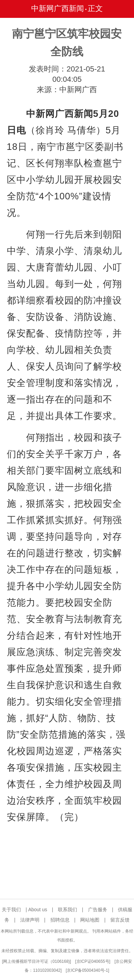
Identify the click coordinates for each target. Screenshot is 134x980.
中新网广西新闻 (58, 8)
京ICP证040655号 (93, 961)
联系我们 (68, 910)
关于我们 (11, 910)
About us (38, 910)
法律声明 (30, 920)
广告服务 (98, 910)
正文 (95, 8)
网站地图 (90, 920)
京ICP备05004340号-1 (87, 970)
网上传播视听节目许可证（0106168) (36, 961)
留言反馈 (120, 920)
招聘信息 (60, 920)
